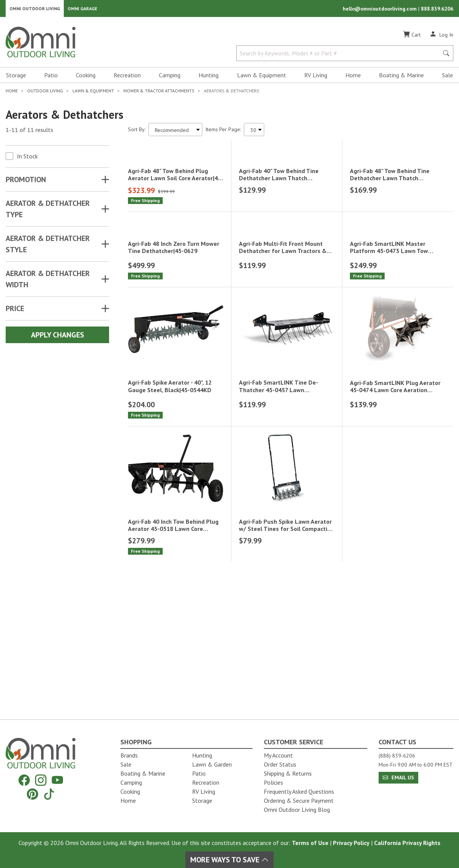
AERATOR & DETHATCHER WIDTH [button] (48, 282)
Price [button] (15, 311)
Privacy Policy (351, 843)
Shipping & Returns (288, 773)
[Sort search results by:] (175, 132)
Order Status (280, 764)
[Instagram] (41, 780)
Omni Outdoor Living (35, 10)
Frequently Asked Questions (299, 791)
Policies (273, 782)
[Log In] (441, 37)
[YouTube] (57, 780)
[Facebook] (24, 780)
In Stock (27, 159)
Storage (16, 78)
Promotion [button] (26, 182)
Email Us (398, 778)
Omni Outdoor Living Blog (297, 810)
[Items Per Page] (254, 132)
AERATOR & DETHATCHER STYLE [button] (48, 247)
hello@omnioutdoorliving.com (380, 10)
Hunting (209, 78)
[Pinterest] (32, 794)
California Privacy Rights (407, 843)
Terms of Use (310, 843)
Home (353, 78)
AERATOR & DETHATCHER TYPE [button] (48, 212)
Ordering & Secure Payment (299, 801)
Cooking (86, 78)
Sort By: (137, 132)
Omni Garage (82, 10)
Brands (129, 755)
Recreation (127, 78)
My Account (278, 755)
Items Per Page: (223, 132)
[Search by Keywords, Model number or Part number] (340, 56)
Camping (170, 78)
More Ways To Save (229, 860)
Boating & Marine (401, 78)
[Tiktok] (49, 794)
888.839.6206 (437, 10)
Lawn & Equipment (262, 78)
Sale (447, 78)
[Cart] (412, 37)
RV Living (316, 78)
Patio (51, 78)
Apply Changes (58, 337)
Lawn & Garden (212, 764)
